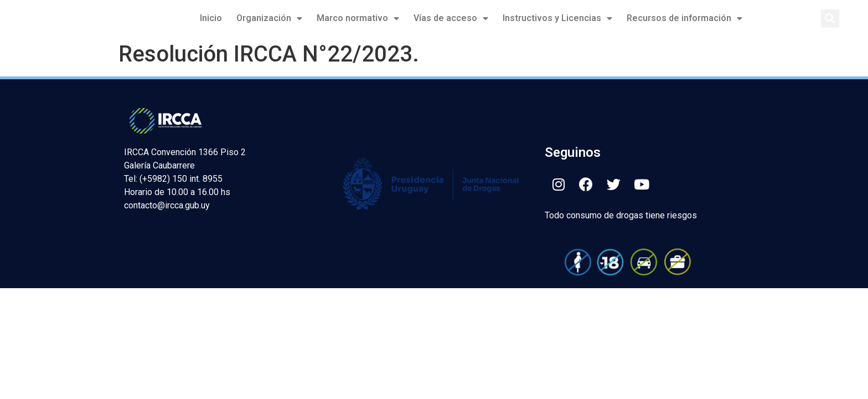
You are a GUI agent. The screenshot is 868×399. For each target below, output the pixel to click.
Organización (269, 18)
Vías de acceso (451, 18)
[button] (830, 19)
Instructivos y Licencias (557, 18)
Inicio (211, 18)
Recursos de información (684, 18)
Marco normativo (358, 18)
